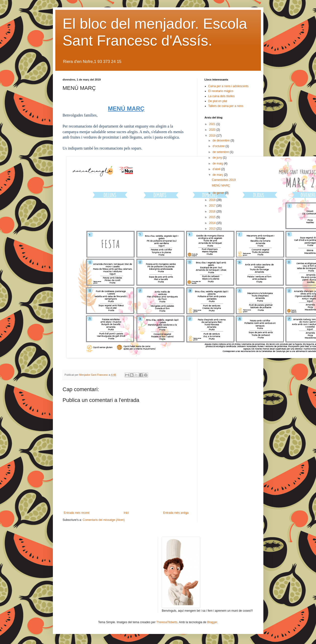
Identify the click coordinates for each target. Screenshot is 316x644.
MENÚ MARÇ (221, 186)
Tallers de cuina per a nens (226, 106)
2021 (213, 124)
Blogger (212, 622)
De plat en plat (218, 101)
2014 (213, 223)
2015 (213, 217)
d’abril (217, 169)
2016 (213, 211)
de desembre (221, 141)
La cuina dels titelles (222, 96)
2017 (213, 206)
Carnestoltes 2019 (224, 180)
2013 (213, 229)
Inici (126, 513)
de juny (218, 158)
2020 (213, 130)
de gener (219, 193)
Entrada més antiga (176, 513)
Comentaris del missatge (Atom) (104, 520)
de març (218, 175)
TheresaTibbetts (167, 622)
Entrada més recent (77, 513)
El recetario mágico (221, 91)
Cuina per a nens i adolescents (228, 86)
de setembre (221, 152)
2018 (213, 200)
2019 (213, 136)
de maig (218, 164)
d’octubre (219, 146)
